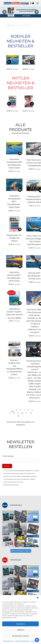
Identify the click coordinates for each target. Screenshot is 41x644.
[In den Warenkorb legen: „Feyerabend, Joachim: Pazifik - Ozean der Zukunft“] (20, 303)
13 (19, 416)
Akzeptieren (20, 624)
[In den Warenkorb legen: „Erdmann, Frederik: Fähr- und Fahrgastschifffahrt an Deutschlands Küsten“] (20, 354)
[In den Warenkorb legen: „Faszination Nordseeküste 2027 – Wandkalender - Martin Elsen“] (20, 190)
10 (22, 413)
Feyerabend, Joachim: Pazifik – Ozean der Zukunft (14, 312)
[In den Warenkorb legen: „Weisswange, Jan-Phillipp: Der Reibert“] (20, 229)
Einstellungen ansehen (21, 636)
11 (27, 413)
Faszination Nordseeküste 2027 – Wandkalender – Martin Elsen (14, 202)
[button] (38, 598)
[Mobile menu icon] (38, 3)
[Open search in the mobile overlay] (20, 25)
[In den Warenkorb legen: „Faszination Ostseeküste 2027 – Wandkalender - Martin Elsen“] (20, 153)
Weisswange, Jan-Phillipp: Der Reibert (14, 238)
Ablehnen (20, 630)
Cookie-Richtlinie (8, 641)
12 (31, 413)
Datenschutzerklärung (22, 641)
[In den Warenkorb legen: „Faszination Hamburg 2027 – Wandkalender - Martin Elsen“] (20, 267)
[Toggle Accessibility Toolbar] (37, 640)
